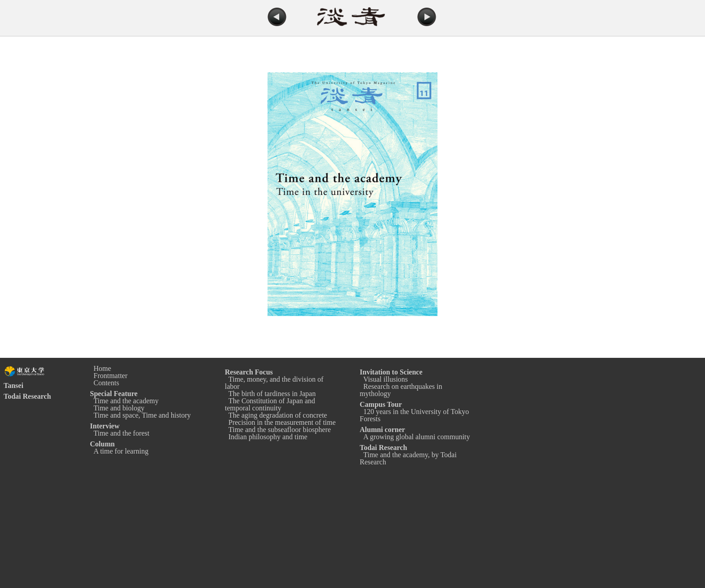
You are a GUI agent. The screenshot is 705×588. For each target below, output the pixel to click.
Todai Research (27, 396)
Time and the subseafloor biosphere (280, 430)
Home (102, 368)
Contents (106, 383)
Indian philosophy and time (268, 437)
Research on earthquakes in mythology (401, 390)
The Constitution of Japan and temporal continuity (270, 404)
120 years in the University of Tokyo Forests (414, 415)
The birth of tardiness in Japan (272, 394)
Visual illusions (386, 379)
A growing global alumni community (417, 437)
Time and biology (119, 408)
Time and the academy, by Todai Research (408, 458)
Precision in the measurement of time (282, 422)
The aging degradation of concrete (278, 415)
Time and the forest (121, 433)
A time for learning (121, 451)
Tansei (13, 385)
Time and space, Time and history (142, 415)
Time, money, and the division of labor (274, 383)
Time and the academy (126, 401)
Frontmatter (111, 376)
